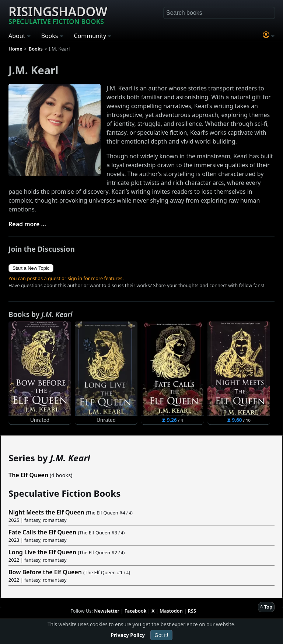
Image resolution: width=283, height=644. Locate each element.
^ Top (266, 607)
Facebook (136, 611)
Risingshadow (58, 14)
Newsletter (107, 611)
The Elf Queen (28, 475)
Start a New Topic (31, 268)
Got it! (161, 635)
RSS (192, 611)
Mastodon (171, 611)
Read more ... (27, 224)
